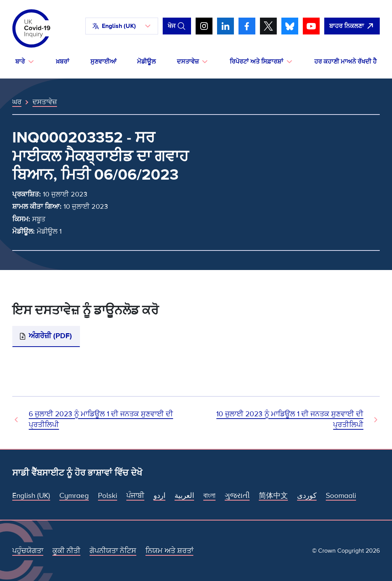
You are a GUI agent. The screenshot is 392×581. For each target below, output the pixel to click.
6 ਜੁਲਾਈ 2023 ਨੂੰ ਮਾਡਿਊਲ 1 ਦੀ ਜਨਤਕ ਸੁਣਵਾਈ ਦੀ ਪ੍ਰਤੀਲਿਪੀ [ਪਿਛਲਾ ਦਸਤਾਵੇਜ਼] (101, 420)
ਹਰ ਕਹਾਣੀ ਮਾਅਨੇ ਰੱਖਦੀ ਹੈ (345, 62)
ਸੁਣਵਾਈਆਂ (103, 62)
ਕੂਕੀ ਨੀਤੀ (66, 551)
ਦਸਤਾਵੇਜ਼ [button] (188, 62)
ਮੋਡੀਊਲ (146, 62)
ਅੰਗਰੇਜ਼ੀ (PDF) (50, 336)
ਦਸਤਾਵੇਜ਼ (45, 102)
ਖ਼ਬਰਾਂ (63, 62)
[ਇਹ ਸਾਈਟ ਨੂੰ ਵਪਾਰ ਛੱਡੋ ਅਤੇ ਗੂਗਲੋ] (352, 26)
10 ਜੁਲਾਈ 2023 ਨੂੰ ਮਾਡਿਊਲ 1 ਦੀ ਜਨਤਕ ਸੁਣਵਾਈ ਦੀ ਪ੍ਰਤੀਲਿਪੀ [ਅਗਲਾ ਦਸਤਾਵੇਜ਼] (290, 420)
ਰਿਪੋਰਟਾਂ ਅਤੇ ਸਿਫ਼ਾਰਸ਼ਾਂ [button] (256, 62)
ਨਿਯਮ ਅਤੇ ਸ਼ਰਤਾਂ (169, 551)
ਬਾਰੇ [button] (20, 62)
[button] (122, 26)
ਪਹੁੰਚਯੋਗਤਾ (28, 551)
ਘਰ (17, 102)
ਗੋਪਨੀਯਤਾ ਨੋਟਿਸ (113, 551)
